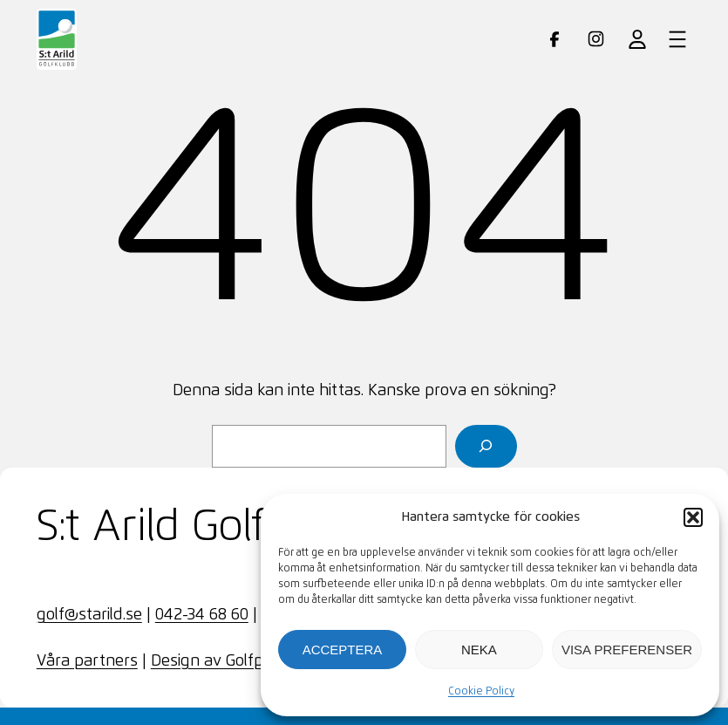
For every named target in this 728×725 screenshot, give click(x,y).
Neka (479, 650)
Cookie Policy (481, 692)
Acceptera (343, 650)
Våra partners (87, 661)
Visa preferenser (627, 650)
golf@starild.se (89, 615)
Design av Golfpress (222, 661)
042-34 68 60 (202, 615)
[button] (693, 517)
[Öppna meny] (677, 39)
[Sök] (486, 446)
